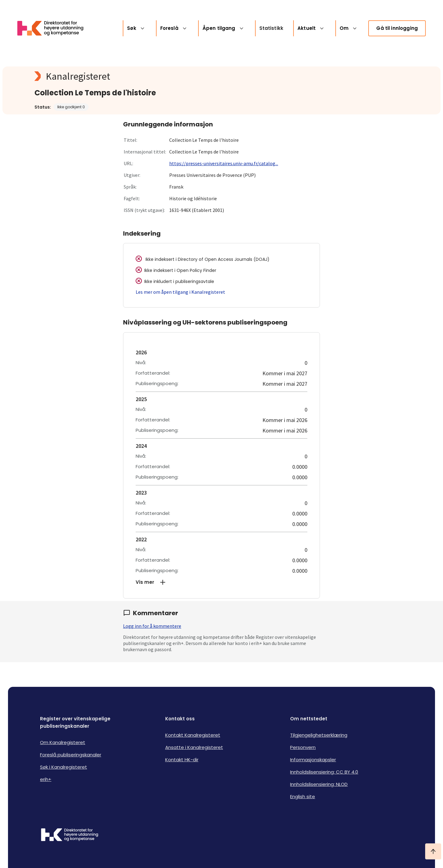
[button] (221, 582)
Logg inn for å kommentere (152, 626)
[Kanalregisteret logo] (158, 76)
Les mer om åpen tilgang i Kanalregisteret (180, 292)
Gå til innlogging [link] (397, 28)
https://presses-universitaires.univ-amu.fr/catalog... (224, 163)
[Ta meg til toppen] (433, 851)
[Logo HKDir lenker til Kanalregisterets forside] (54, 28)
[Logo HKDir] (70, 835)
